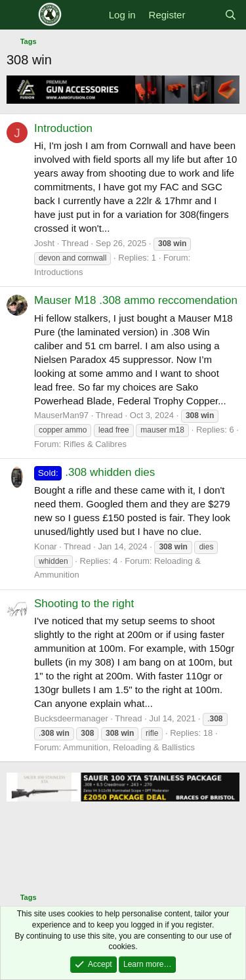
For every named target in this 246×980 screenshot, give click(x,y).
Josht (44, 243)
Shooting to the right (84, 604)
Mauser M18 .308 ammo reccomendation (136, 300)
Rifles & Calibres (95, 444)
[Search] (231, 15)
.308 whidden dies (94, 472)
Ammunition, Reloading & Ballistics (129, 747)
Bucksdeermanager (71, 718)
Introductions (58, 272)
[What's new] (204, 15)
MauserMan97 (61, 415)
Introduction (63, 128)
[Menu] (18, 15)
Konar (46, 546)
